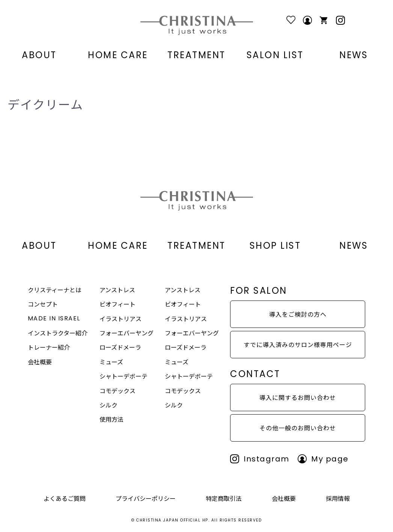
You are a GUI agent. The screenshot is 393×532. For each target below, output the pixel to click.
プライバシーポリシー (146, 498)
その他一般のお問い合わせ (298, 428)
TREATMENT (196, 55)
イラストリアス (120, 319)
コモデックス (117, 391)
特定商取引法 (224, 498)
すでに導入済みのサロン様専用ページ (298, 344)
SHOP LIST (275, 246)
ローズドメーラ (120, 347)
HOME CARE (118, 55)
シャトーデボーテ (123, 376)
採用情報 (338, 498)
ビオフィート (117, 304)
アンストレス (117, 290)
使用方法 (111, 419)
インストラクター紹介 (58, 333)
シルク (108, 405)
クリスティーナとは (55, 290)
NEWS (354, 55)
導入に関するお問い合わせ (298, 397)
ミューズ (111, 362)
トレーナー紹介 (49, 347)
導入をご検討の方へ (298, 314)
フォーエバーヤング (126, 333)
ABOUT (39, 55)
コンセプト (43, 304)
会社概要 (40, 362)
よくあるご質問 (65, 498)
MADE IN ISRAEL (54, 318)
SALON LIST (275, 55)
